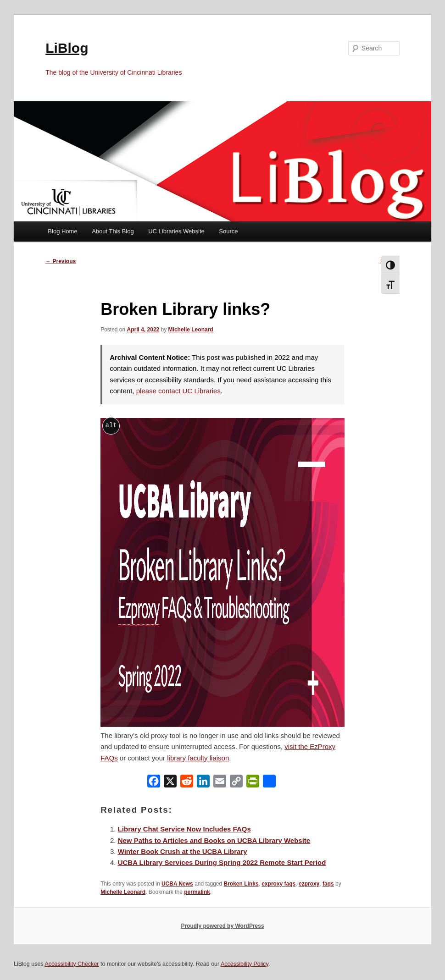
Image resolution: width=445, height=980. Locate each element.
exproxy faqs (278, 884)
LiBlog (67, 48)
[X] (170, 783)
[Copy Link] (236, 783)
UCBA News (177, 884)
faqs (328, 884)
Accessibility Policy (245, 964)
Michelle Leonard (191, 330)
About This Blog (113, 231)
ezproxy (309, 884)
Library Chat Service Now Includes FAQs (184, 829)
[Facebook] (154, 783)
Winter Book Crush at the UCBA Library (183, 851)
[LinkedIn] (203, 783)
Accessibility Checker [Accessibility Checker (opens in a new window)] (72, 964)
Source (228, 231)
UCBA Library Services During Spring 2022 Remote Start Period (222, 862)
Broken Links (241, 884)
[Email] (220, 783)
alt (111, 425)
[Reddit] (187, 783)
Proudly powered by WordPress (222, 926)
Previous (61, 261)
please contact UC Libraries (178, 391)
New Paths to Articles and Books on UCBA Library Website (214, 840)
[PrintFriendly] (253, 783)
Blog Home (62, 231)
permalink (197, 892)
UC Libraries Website (176, 231)
